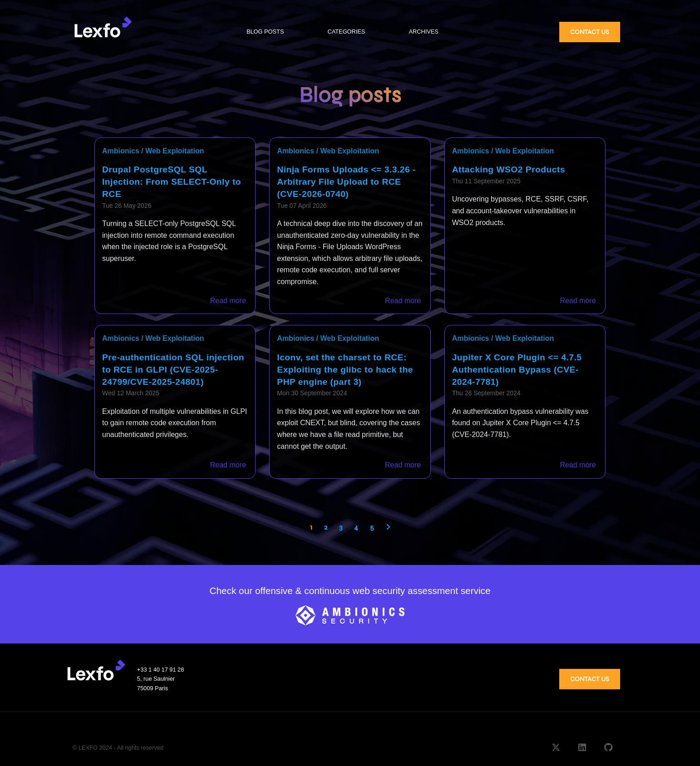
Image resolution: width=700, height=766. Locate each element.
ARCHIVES (423, 32)
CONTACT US (590, 32)
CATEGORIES (346, 32)
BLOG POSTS (265, 32)
